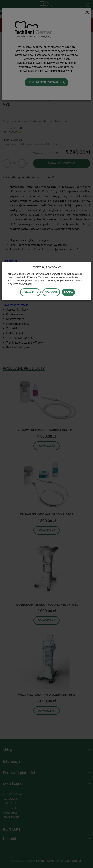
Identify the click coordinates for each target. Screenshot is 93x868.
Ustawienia (30, 292)
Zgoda (68, 292)
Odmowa (51, 292)
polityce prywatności (21, 284)
